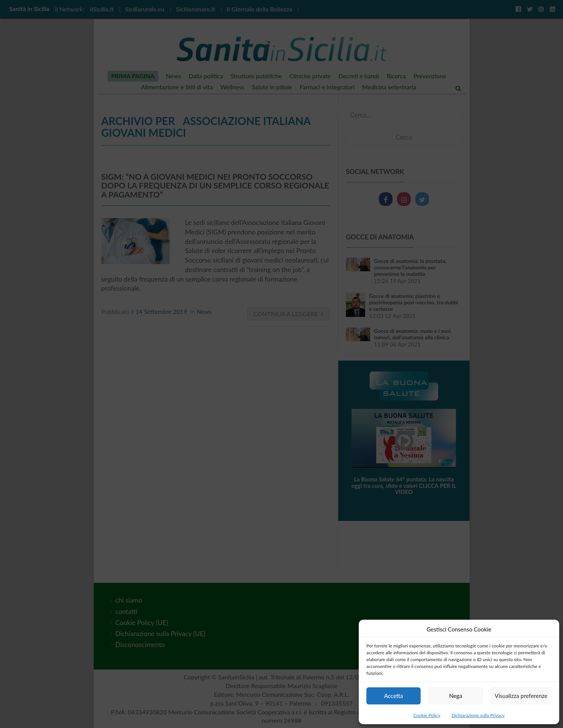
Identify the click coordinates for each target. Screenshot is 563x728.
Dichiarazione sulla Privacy (478, 715)
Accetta (394, 696)
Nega (456, 696)
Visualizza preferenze (521, 696)
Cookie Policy (427, 715)
